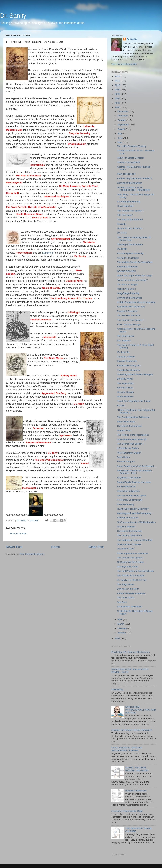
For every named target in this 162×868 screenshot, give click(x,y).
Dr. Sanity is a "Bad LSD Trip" (132, 580)
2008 (118, 94)
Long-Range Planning (128, 293)
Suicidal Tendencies (127, 361)
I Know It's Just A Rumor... (130, 228)
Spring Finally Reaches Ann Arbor (134, 482)
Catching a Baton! (126, 357)
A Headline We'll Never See (131, 307)
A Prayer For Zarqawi (128, 258)
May (120, 142)
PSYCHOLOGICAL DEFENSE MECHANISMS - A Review (127, 749)
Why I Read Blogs (126, 421)
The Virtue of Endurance (129, 535)
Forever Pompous (126, 462)
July (120, 134)
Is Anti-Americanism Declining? (133, 509)
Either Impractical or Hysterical (133, 553)
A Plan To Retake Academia (131, 593)
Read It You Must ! (126, 289)
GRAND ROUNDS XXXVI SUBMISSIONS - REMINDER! (134, 189)
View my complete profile (124, 64)
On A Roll (122, 233)
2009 (118, 90)
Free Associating (126, 504)
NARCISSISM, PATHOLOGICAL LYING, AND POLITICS (140, 710)
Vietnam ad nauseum (128, 518)
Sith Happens (124, 341)
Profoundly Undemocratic (130, 500)
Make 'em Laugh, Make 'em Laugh (134, 276)
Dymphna (48, 253)
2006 (118, 103)
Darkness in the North (128, 589)
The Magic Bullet (126, 584)
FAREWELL (117, 690)
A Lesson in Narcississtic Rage (127, 811)
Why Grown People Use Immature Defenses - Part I (134, 472)
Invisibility (122, 249)
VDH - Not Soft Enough (129, 325)
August (122, 129)
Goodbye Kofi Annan (128, 567)
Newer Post (14, 547)
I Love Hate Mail (125, 206)
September (124, 125)
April (120, 619)
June (120, 138)
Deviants (122, 224)
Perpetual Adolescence (129, 370)
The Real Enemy (126, 336)
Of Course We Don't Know (130, 562)
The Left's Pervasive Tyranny (132, 146)
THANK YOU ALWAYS (129, 162)
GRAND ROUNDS (126, 271)
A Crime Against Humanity (130, 253)
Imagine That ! (124, 430)
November (123, 116)
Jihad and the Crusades (129, 544)
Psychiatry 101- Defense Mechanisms (131, 652)
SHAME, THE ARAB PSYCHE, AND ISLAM (137, 769)
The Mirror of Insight (127, 284)
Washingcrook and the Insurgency (134, 513)
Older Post (96, 547)
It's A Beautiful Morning (129, 202)
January (122, 633)
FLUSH (121, 405)
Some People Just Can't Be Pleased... (136, 466)
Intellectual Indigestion (128, 491)
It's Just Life (123, 352)
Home (56, 547)
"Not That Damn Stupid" (129, 453)
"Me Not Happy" (125, 215)
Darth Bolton (123, 457)
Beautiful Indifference (136, 791)
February (123, 628)
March (121, 624)
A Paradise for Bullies (128, 448)
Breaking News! (125, 379)
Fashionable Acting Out (129, 366)
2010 (118, 85)
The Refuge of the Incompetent (133, 435)
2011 (118, 81)
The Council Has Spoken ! (130, 211)
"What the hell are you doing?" (132, 280)
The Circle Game (126, 598)
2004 (118, 638)
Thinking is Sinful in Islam (130, 244)
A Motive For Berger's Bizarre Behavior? (132, 730)
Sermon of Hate (125, 388)
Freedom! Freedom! (127, 311)
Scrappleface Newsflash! (130, 607)
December (123, 111)
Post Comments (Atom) (32, 554)
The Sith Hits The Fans (129, 316)
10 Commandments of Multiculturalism (137, 522)
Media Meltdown (125, 397)
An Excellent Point (126, 487)
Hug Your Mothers (126, 527)
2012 (118, 76)
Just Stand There (126, 549)
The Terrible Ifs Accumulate (131, 575)
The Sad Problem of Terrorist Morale (135, 571)
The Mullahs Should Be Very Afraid (135, 262)
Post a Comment (19, 534)
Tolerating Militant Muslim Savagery (135, 374)
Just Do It (122, 602)
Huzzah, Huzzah (125, 392)
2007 (118, 98)
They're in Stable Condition (131, 158)
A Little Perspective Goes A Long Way (136, 302)
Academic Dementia (127, 267)
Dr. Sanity (13, 16)
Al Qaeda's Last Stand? (129, 478)
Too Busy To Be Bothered (130, 219)
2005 (118, 107)
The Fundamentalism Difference (133, 417)
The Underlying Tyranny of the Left (135, 540)
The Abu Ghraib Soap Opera (132, 496)
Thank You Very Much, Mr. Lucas (134, 401)
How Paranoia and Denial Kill (132, 439)
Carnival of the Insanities (130, 183)
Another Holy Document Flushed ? (134, 178)
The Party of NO (125, 383)
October (122, 120)
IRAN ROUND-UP (126, 174)
